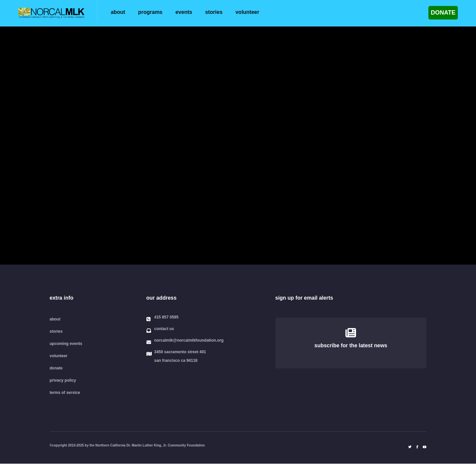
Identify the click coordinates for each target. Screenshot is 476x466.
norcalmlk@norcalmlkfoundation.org (189, 341)
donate (56, 368)
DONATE (443, 13)
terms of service (65, 393)
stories (214, 12)
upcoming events (66, 344)
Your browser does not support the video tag (238, 146)
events (184, 12)
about (118, 12)
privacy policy (63, 380)
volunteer (247, 12)
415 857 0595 (166, 318)
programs (150, 12)
